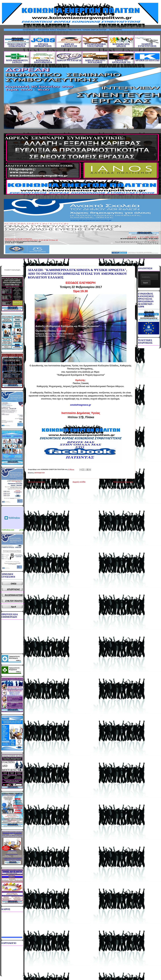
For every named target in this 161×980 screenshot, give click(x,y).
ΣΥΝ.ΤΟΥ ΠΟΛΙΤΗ (14, 601)
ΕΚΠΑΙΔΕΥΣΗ (40, 473)
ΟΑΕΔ (14, 584)
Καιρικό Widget (13, 518)
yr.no (22, 530)
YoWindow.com (8, 530)
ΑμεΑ (14, 607)
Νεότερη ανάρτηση (36, 482)
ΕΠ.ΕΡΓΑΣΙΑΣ (14, 589)
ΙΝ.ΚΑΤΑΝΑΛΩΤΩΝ (14, 595)
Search (145, 283)
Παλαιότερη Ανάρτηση (123, 482)
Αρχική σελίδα (79, 482)
